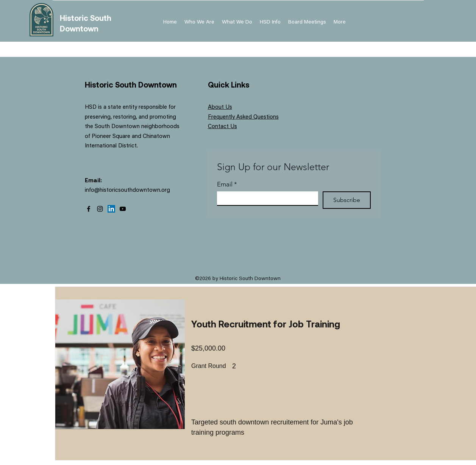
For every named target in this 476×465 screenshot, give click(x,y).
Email (227, 184)
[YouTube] (123, 209)
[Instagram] (100, 209)
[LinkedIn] (111, 209)
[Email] (265, 198)
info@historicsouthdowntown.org (127, 190)
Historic (75, 18)
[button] (270, 22)
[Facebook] (89, 209)
